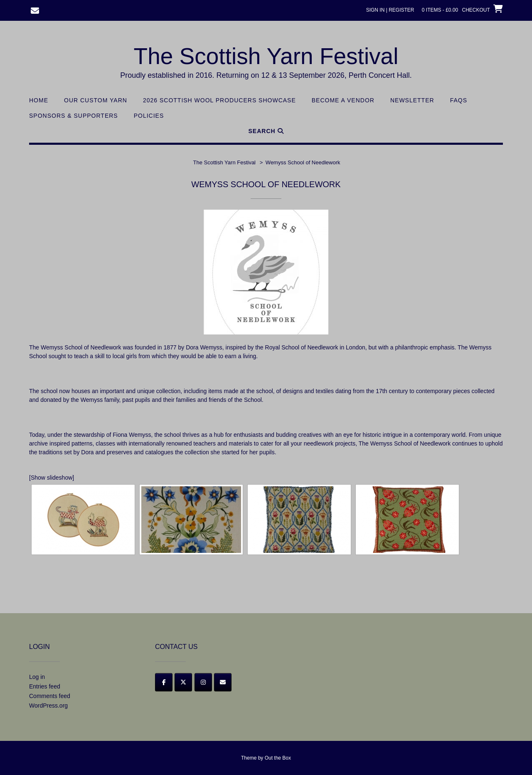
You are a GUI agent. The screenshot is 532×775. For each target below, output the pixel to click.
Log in (37, 677)
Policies (149, 116)
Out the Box (278, 758)
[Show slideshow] (52, 478)
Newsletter (412, 100)
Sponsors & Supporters (74, 116)
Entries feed (45, 686)
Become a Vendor (343, 100)
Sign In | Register (390, 10)
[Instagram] (203, 682)
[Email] (223, 682)
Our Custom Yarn (96, 100)
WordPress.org (48, 706)
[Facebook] (164, 682)
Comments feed (50, 696)
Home (39, 100)
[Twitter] (183, 682)
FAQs (459, 100)
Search (266, 131)
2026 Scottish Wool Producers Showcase (219, 100)
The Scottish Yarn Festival (266, 56)
